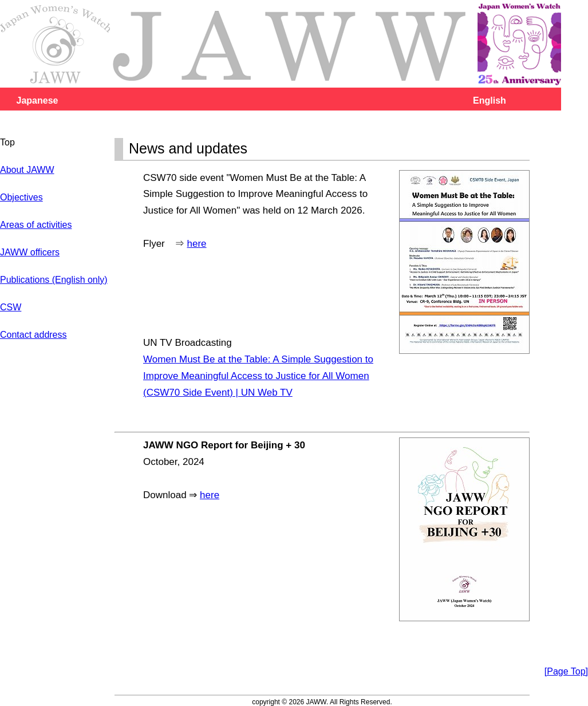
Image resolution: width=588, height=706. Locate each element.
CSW (11, 307)
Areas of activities (36, 225)
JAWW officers (30, 252)
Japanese (38, 100)
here (197, 244)
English (490, 100)
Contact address (33, 335)
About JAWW (27, 170)
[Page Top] (566, 671)
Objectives (21, 197)
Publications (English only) (54, 280)
